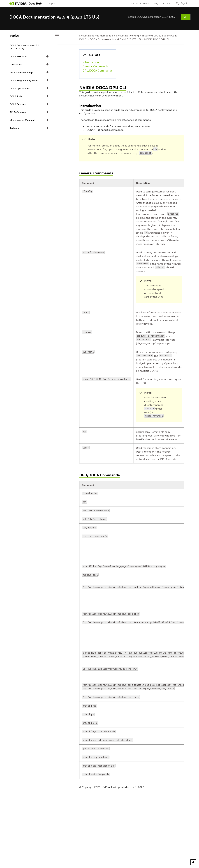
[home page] (18, 3)
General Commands (95, 66)
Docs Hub (35, 4)
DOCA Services (18, 104)
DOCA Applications (20, 88)
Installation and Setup (21, 72)
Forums (165, 3)
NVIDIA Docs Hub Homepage (96, 36)
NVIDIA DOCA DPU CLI (157, 39)
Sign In (184, 3)
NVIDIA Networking (128, 36)
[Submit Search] (186, 17)
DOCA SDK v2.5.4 (19, 57)
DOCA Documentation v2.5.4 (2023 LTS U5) (115, 39)
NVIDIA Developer (139, 3)
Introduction (91, 62)
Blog (155, 3)
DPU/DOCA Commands (98, 71)
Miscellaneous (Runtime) (23, 120)
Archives (14, 128)
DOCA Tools (16, 96)
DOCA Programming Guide (24, 80)
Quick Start (16, 65)
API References (18, 112)
